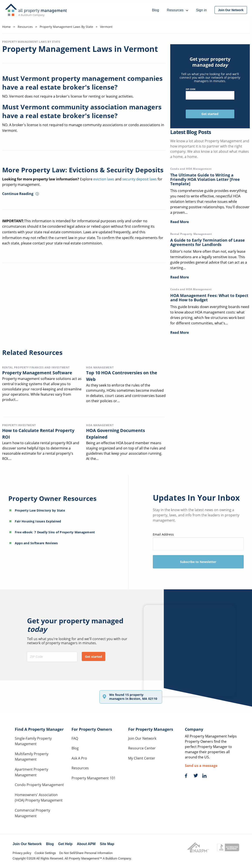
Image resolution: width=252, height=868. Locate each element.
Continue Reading (21, 194)
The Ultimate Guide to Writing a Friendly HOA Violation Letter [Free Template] (205, 179)
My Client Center (142, 758)
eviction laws (104, 179)
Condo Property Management (39, 785)
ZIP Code (210, 94)
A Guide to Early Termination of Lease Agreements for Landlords (208, 242)
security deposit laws (140, 179)
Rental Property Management (191, 234)
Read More (180, 222)
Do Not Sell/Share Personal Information (86, 853)
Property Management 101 (94, 778)
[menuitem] (231, 10)
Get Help (65, 844)
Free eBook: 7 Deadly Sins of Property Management (55, 532)
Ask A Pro (79, 758)
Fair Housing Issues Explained (38, 521)
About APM (86, 844)
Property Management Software (37, 373)
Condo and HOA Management (191, 169)
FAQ (75, 738)
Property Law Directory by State (40, 510)
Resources (80, 768)
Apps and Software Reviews (36, 543)
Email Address (198, 541)
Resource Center (142, 748)
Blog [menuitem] (155, 10)
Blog (75, 748)
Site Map (107, 844)
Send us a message (201, 766)
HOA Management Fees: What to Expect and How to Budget (209, 298)
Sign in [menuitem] (201, 10)
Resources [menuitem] (177, 10)
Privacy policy (22, 853)
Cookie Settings (45, 853)
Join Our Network (142, 738)
